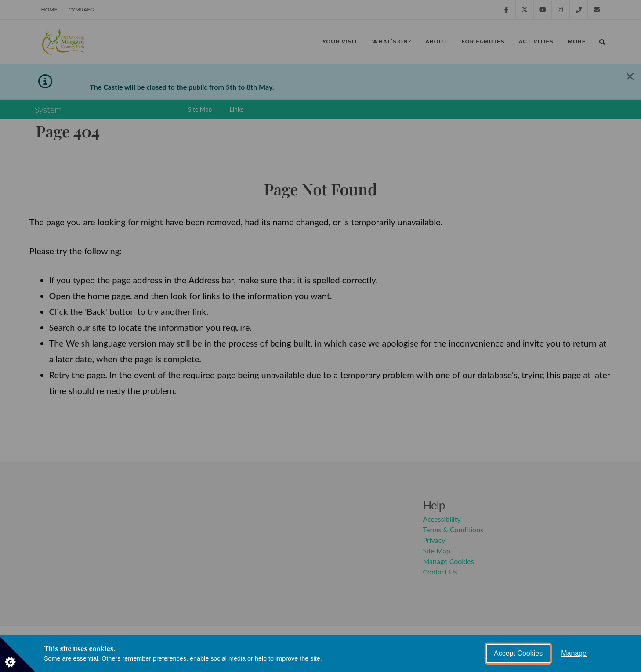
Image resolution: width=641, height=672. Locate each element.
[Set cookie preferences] (18, 654)
